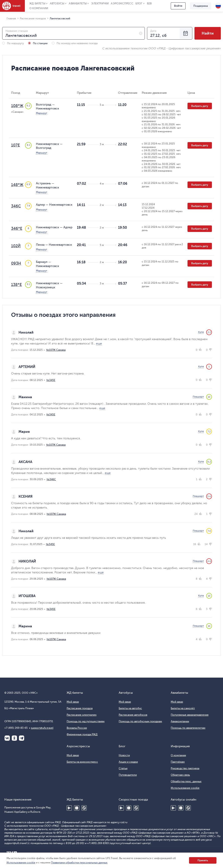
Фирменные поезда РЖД (82, 734)
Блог (139, 3)
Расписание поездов (80, 708)
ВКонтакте (7, 738)
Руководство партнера (185, 768)
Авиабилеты (78, 3)
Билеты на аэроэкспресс (82, 762)
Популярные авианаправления (190, 715)
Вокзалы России (77, 728)
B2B (149, 3)
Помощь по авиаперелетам (188, 728)
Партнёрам (178, 762)
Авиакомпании (180, 721)
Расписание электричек (82, 715)
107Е (15, 145)
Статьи (123, 768)
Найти (208, 33)
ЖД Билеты (37, 3)
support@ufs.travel (42, 728)
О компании (39, 8)
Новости (124, 755)
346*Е (17, 228)
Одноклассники (14, 738)
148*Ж (17, 185)
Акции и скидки (128, 762)
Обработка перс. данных (186, 781)
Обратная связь (180, 775)
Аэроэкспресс (122, 3)
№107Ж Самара (56, 350)
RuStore (84, 808)
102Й (16, 246)
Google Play (69, 808)
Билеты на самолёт (183, 708)
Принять (203, 860)
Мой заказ (73, 702)
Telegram (22, 738)
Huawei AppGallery (77, 808)
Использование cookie (185, 788)
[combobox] (73, 33)
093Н (16, 263)
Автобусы (57, 3)
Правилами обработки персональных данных (79, 863)
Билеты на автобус (130, 708)
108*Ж (17, 106)
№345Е (51, 380)
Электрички (100, 3)
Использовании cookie (21, 863)
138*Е (16, 285)
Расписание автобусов (133, 715)
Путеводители (128, 775)
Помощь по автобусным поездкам (140, 721)
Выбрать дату (200, 106)
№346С (51, 479)
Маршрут (42, 113)
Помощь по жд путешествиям (86, 721)
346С (16, 206)
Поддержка (201, 6)
